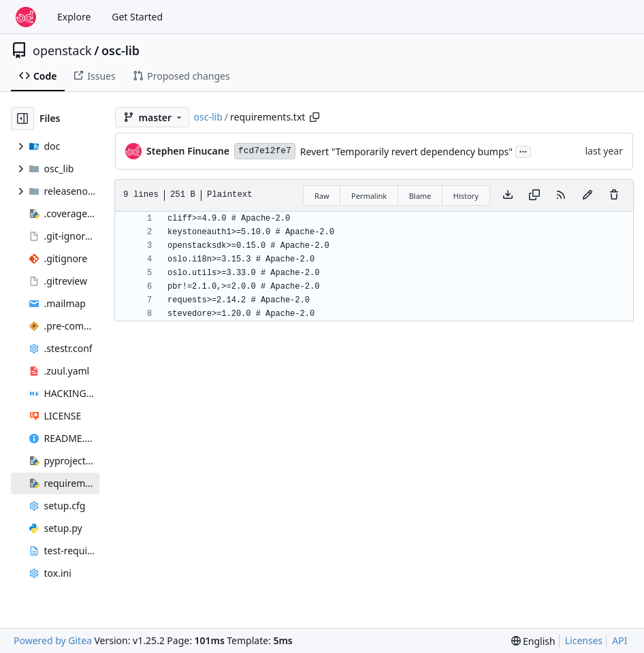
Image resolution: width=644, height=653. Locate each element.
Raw (322, 196)
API (619, 640)
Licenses (584, 640)
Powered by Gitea (53, 640)
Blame (420, 196)
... (524, 150)
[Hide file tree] (22, 118)
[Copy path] (315, 117)
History (466, 196)
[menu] (533, 641)
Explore (74, 17)
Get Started (137, 17)
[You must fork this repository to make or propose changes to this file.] (587, 195)
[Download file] (508, 195)
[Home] (26, 17)
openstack (62, 50)
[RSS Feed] (561, 195)
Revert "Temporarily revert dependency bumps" (406, 152)
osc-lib (120, 50)
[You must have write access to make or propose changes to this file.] (614, 195)
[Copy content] (534, 195)
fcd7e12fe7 (265, 151)
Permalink (369, 196)
